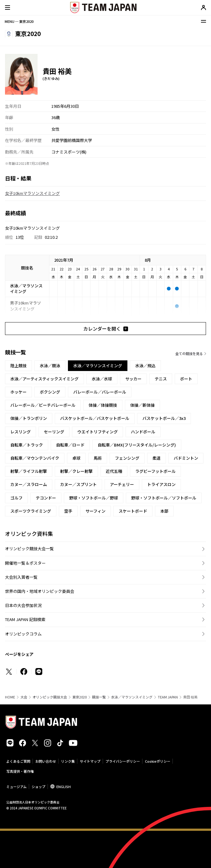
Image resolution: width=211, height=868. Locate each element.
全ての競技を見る (189, 353)
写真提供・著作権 (20, 771)
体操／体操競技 (103, 405)
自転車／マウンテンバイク (35, 458)
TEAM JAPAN (168, 697)
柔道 (157, 458)
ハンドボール (143, 432)
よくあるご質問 (18, 761)
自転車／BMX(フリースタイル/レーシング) (137, 445)
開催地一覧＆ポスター (25, 563)
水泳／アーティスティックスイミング (44, 379)
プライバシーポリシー (123, 761)
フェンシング (127, 458)
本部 (164, 511)
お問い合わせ (46, 761)
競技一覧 (99, 697)
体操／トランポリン (29, 418)
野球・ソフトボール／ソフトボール (164, 498)
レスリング (21, 432)
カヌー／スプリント (78, 484)
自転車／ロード (70, 445)
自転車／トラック (27, 445)
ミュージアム (16, 787)
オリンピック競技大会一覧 (29, 549)
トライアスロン (161, 484)
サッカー (133, 379)
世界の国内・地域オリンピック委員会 (40, 591)
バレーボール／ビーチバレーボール (43, 405)
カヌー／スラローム (29, 484)
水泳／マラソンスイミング (132, 697)
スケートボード (133, 511)
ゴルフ (16, 498)
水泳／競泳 (50, 366)
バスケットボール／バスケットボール (95, 418)
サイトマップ (90, 761)
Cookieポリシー (158, 761)
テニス (161, 379)
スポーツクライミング (31, 511)
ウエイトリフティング (98, 432)
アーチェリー (122, 484)
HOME (10, 697)
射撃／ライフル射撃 (29, 471)
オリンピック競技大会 (50, 697)
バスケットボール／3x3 (164, 418)
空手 (68, 511)
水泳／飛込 (145, 366)
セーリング (54, 432)
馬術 (98, 458)
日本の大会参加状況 (23, 605)
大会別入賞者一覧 (21, 577)
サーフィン (95, 511)
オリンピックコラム (23, 634)
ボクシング (50, 392)
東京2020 (80, 697)
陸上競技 (18, 366)
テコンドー (46, 498)
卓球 (76, 458)
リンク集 (68, 761)
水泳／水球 (102, 379)
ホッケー (18, 392)
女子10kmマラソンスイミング (32, 193)
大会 (24, 697)
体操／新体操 (142, 405)
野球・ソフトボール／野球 (94, 498)
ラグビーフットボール (155, 471)
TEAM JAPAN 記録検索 (25, 619)
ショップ (39, 787)
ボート (186, 379)
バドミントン (186, 458)
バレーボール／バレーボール (100, 392)
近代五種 (114, 471)
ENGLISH (64, 787)
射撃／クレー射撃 (76, 471)
